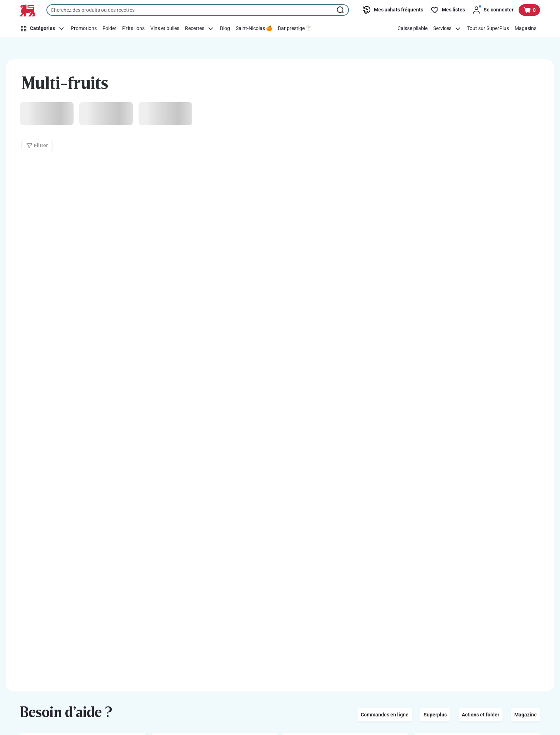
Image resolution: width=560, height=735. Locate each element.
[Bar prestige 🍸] (295, 29)
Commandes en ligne (385, 715)
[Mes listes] (448, 10)
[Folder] (109, 29)
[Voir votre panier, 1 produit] (529, 10)
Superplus (435, 715)
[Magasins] (526, 29)
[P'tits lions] (133, 29)
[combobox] (198, 10)
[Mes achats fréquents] (393, 10)
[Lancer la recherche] (341, 10)
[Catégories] (44, 29)
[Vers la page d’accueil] (27, 10)
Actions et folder (481, 715)
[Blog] (225, 29)
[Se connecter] (493, 10)
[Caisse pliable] (412, 29)
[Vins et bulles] (165, 29)
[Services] (447, 29)
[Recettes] (200, 29)
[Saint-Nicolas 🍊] (254, 29)
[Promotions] (84, 29)
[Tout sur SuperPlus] (488, 29)
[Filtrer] (37, 145)
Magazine (526, 715)
